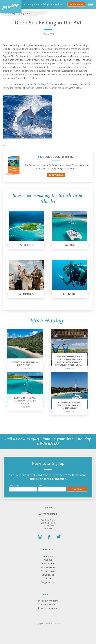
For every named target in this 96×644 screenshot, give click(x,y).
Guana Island (48, 567)
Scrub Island (48, 575)
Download (56, 175)
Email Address (16, 485)
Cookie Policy (48, 604)
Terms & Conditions (48, 601)
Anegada (48, 556)
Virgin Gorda (48, 582)
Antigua (48, 560)
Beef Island (48, 564)
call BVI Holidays (38, 84)
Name (41, 485)
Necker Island (48, 571)
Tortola (48, 579)
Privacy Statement (48, 608)
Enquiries (76, 4)
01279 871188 (50, 514)
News (7, 14)
